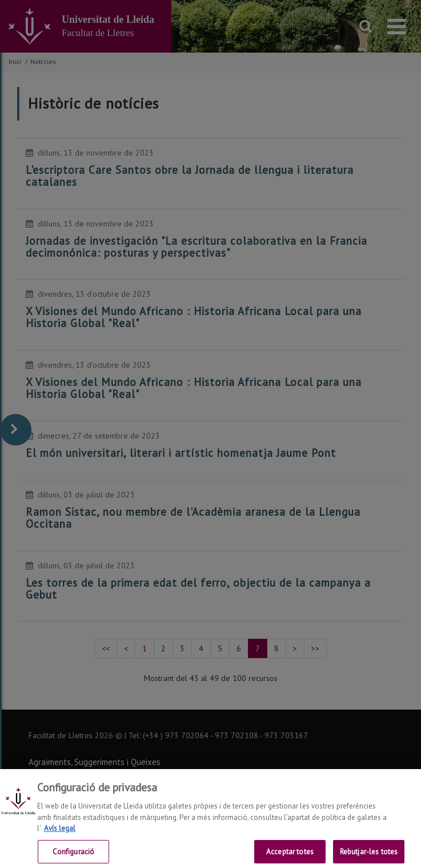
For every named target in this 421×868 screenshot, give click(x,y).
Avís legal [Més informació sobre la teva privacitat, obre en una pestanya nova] (60, 835)
